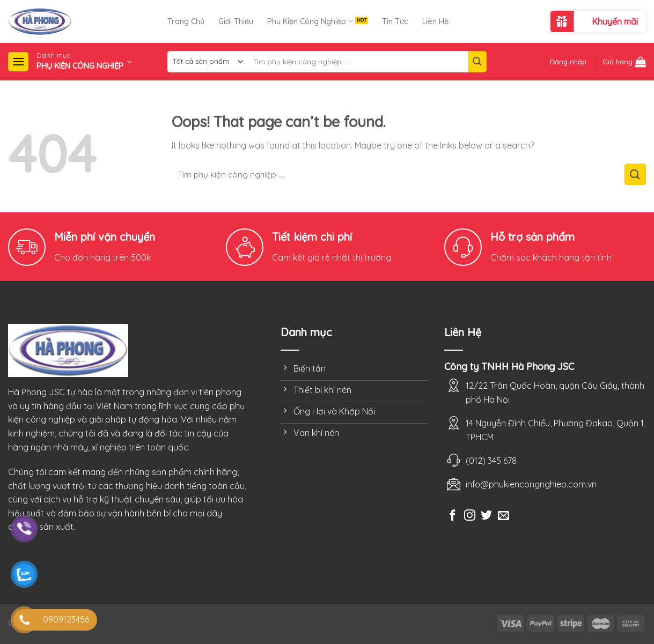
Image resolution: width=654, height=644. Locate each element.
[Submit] (477, 62)
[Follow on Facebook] (453, 516)
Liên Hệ (435, 21)
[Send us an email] (504, 516)
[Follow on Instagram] (470, 516)
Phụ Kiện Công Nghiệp (310, 21)
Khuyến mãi (615, 21)
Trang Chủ (186, 21)
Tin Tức (395, 21)
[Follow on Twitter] (486, 516)
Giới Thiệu (236, 21)
